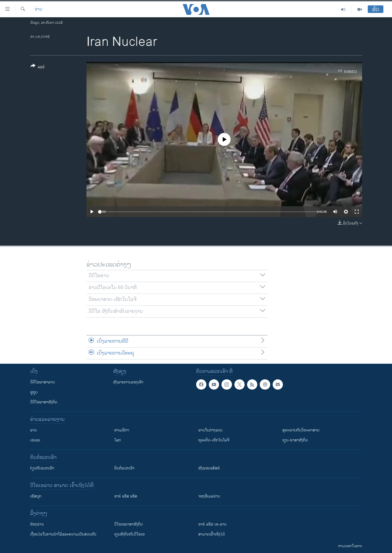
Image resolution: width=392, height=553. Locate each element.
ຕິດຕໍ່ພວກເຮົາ (124, 468)
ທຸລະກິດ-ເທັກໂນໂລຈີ (214, 440)
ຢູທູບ (34, 392)
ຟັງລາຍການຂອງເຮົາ (128, 382)
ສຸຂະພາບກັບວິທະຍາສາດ (301, 430)
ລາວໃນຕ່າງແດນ (210, 430)
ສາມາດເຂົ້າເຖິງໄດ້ (212, 534)
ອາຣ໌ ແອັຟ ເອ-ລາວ (212, 524)
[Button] (38, 67)
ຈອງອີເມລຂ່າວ (209, 496)
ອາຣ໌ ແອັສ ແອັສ (126, 496)
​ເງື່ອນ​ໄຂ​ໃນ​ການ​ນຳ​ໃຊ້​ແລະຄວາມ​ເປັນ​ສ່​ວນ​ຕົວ (63, 534)
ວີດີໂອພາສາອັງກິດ (44, 402)
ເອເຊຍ (35, 440)
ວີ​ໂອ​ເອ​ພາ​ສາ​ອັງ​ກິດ (129, 524)
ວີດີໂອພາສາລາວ (43, 382)
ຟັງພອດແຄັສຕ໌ (209, 468)
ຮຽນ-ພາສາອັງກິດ (295, 440)
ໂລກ (118, 440)
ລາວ (34, 430)
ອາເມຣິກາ (122, 430)
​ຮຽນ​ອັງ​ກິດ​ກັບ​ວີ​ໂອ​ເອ (129, 534)
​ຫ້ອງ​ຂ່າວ (37, 524)
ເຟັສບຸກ (36, 496)
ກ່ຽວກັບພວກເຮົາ (42, 468)
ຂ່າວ (39, 9)
